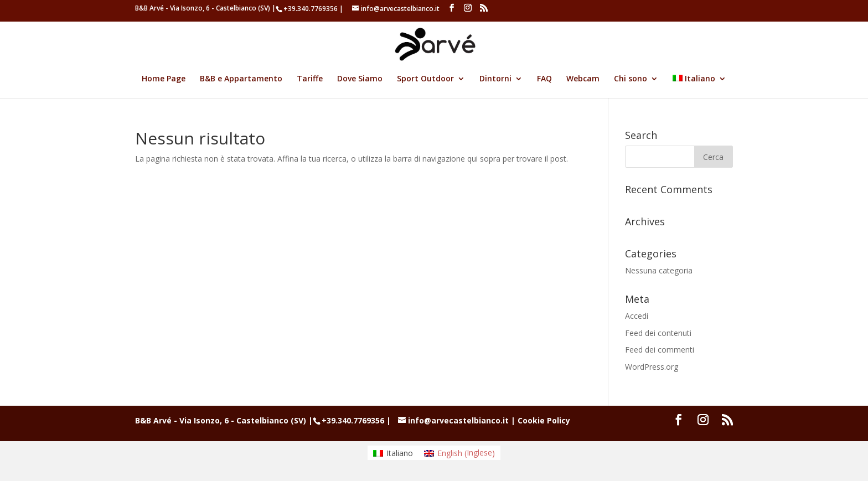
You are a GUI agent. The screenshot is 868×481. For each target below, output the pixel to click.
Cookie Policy (544, 420)
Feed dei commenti (660, 350)
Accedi (637, 316)
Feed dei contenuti (658, 333)
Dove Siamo (360, 79)
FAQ (544, 79)
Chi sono (631, 79)
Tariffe (310, 79)
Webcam (583, 79)
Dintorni (495, 79)
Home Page (164, 79)
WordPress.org (652, 367)
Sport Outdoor (425, 79)
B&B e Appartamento (241, 79)
